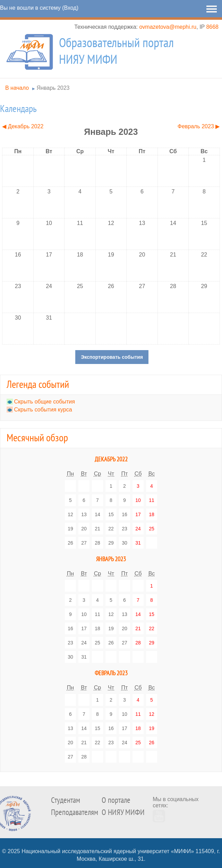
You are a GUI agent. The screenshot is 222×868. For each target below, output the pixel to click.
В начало (17, 88)
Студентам (66, 800)
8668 (212, 27)
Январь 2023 (53, 88)
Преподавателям (75, 812)
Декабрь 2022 (111, 459)
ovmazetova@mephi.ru (168, 27)
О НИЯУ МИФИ (123, 812)
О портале (116, 800)
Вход (70, 8)
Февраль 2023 (111, 673)
